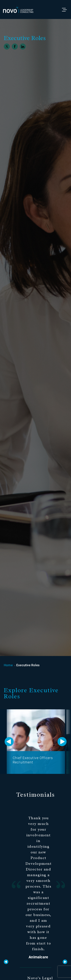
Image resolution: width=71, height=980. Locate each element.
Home (8, 665)
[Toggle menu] (66, 9)
